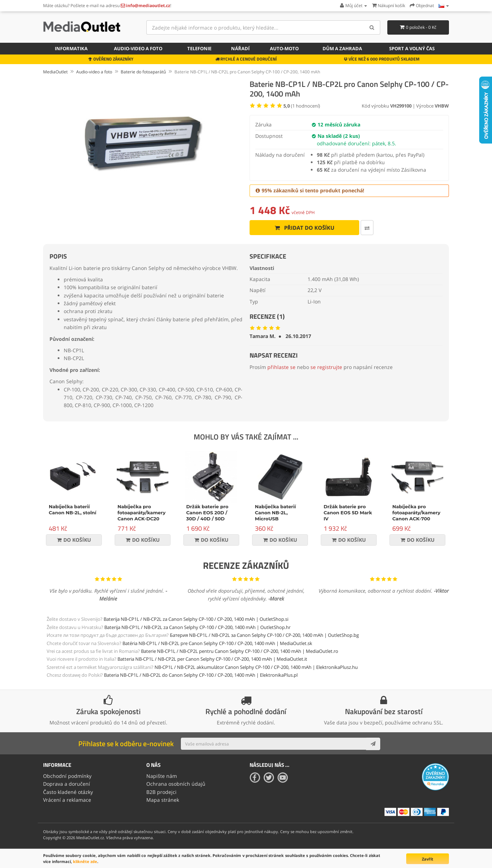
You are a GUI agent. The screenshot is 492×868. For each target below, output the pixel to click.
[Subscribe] (373, 744)
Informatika (71, 48)
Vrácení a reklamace (67, 800)
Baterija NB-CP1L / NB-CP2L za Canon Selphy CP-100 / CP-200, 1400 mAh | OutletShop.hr (197, 627)
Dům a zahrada (342, 48)
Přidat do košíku (304, 228)
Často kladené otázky (68, 792)
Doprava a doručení (67, 784)
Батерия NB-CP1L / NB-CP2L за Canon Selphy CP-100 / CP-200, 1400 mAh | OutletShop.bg (264, 635)
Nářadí (240, 48)
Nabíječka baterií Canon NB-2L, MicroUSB (275, 513)
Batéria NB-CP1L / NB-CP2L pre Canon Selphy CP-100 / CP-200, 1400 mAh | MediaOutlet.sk (217, 643)
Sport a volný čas (412, 48)
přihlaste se (281, 367)
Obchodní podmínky (67, 776)
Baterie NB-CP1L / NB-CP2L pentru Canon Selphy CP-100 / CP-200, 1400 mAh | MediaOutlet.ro (240, 651)
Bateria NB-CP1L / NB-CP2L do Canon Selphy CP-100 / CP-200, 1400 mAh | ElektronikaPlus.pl (201, 675)
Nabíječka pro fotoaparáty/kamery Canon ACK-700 (416, 513)
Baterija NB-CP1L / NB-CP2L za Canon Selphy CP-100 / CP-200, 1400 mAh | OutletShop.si (196, 619)
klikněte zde (85, 861)
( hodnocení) (302, 106)
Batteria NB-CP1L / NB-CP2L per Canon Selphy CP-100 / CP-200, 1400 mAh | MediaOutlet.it (212, 659)
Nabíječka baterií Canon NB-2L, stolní (73, 510)
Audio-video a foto (138, 48)
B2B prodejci (161, 792)
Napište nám (162, 776)
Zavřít (428, 859)
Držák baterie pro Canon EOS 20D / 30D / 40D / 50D (207, 513)
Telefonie (199, 48)
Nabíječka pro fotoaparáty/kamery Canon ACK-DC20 (142, 513)
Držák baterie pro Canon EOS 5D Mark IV (348, 513)
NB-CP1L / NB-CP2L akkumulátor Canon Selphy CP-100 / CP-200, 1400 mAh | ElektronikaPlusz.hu (256, 667)
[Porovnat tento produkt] (367, 228)
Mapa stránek (163, 800)
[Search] (372, 27)
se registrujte (326, 367)
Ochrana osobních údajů (176, 784)
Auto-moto (284, 48)
